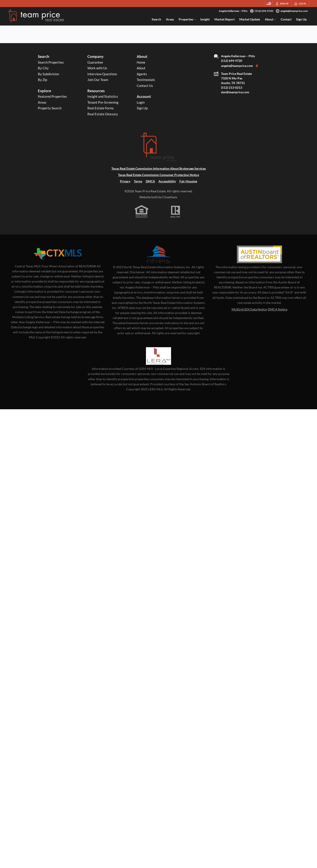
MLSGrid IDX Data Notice (249, 309)
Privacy (125, 181)
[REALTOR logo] (176, 212)
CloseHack (170, 197)
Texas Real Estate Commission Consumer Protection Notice (158, 175)
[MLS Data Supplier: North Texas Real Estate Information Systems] (158, 254)
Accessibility (167, 181)
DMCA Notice (277, 309)
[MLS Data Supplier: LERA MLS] (158, 356)
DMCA (150, 181)
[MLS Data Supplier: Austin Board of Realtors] (259, 254)
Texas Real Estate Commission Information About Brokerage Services (159, 168)
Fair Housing (188, 181)
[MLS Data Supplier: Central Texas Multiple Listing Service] (58, 254)
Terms (138, 181)
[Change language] (269, 4)
